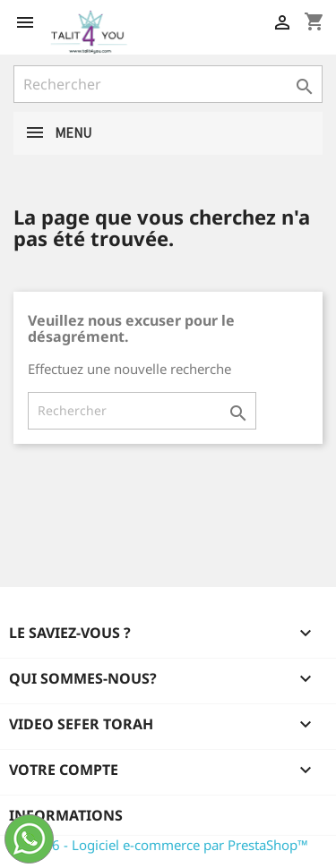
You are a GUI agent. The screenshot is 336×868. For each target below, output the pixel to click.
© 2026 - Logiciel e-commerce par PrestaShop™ (161, 845)
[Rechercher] (168, 84)
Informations (66, 815)
